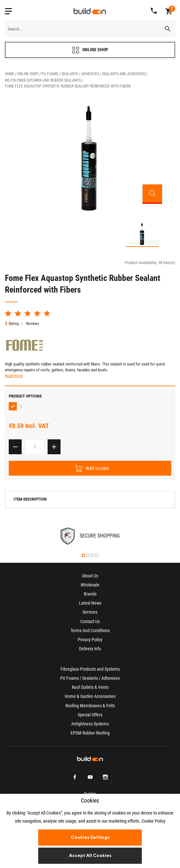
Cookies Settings (90, 837)
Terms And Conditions (90, 633)
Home (10, 74)
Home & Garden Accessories (90, 699)
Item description (30, 502)
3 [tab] (92, 558)
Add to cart (92, 470)
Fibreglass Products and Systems (90, 671)
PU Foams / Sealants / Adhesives (70, 74)
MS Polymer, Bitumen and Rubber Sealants (43, 80)
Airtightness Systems (90, 726)
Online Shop (28, 74)
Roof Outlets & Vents (90, 690)
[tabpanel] (90, 538)
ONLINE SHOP (90, 50)
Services (90, 615)
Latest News (90, 606)
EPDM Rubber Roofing (90, 735)
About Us (90, 578)
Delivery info (90, 651)
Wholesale (90, 587)
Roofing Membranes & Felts (90, 708)
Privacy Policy (90, 642)
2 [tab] (88, 558)
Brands (90, 596)
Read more (14, 378)
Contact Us (90, 624)
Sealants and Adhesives (124, 74)
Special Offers (90, 717)
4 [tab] (97, 558)
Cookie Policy (153, 821)
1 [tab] (83, 558)
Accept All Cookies (90, 855)
